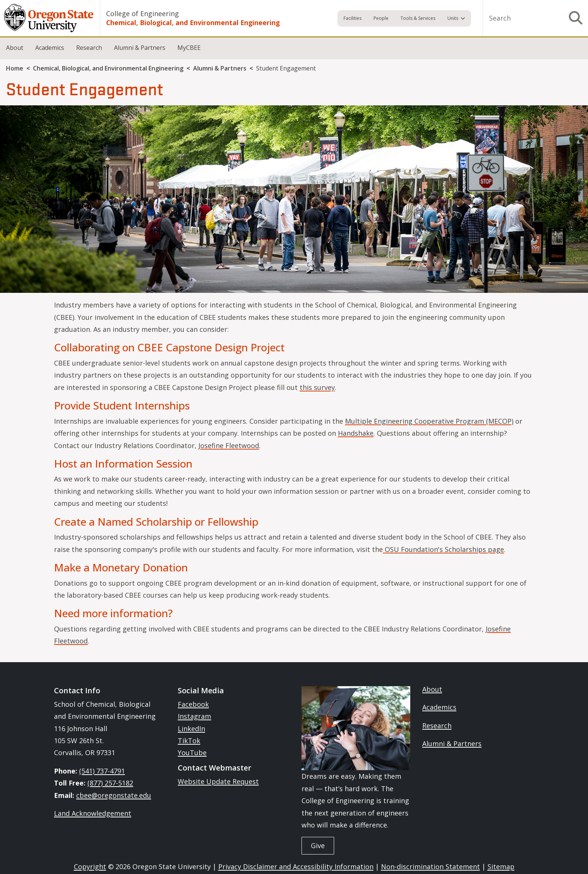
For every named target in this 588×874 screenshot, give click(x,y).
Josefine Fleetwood (229, 445)
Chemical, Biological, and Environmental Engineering (193, 22)
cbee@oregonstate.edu (114, 795)
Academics (50, 48)
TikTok (189, 741)
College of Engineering (142, 13)
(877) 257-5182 (110, 783)
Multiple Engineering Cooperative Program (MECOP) (429, 421)
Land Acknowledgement (93, 813)
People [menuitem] (381, 18)
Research (89, 48)
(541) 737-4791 (102, 771)
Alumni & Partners (140, 48)
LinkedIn (191, 729)
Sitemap (501, 867)
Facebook (193, 704)
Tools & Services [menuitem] (418, 18)
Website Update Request (218, 781)
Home (15, 68)
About (15, 48)
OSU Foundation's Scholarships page (443, 549)
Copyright (90, 867)
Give (318, 846)
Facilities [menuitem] (352, 18)
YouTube (192, 753)
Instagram (194, 716)
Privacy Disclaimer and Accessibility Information (296, 867)
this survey (317, 387)
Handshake (356, 433)
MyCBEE (189, 48)
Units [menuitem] (453, 18)
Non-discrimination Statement (430, 867)
